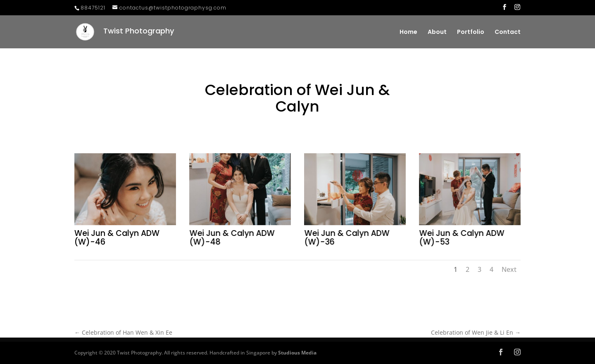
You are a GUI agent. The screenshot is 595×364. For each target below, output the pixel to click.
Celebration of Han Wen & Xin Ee (123, 332)
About (437, 32)
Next (509, 269)
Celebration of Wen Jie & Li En (476, 332)
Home (408, 32)
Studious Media (297, 353)
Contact (508, 32)
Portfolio (471, 32)
